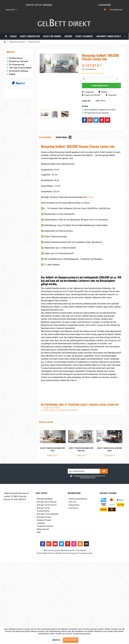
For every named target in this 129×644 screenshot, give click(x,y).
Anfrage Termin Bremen (47, 505)
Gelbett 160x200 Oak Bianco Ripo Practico (81, 449)
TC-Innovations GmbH (85, 553)
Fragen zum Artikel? (91, 95)
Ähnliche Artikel (46, 422)
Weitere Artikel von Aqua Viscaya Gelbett (59, 410)
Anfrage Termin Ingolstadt (48, 514)
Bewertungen (64, 137)
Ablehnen (56, 640)
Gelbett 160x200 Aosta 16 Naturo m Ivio (110, 449)
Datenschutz (74, 505)
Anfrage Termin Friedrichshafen (43, 510)
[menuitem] (116, 10)
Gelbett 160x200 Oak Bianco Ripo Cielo (53, 449)
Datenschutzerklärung (78, 499)
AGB (39, 532)
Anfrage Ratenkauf (45, 499)
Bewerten (111, 95)
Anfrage (90, 197)
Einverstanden (71, 640)
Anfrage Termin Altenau (47, 502)
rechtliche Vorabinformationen (45, 525)
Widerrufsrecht (43, 529)
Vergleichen (88, 92)
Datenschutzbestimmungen (86, 476)
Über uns (73, 502)
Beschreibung (45, 137)
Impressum (74, 508)
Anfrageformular (44, 517)
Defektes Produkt (44, 520)
